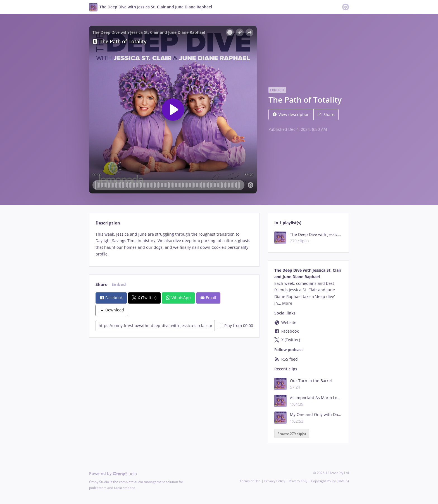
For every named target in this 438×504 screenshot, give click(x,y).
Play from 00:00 (236, 326)
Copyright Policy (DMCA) (330, 481)
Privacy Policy (275, 481)
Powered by (113, 473)
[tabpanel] (174, 244)
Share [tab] (102, 284)
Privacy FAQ (298, 481)
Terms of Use (250, 481)
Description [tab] (108, 223)
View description (291, 114)
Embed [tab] (119, 284)
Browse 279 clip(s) (292, 434)
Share (326, 114)
